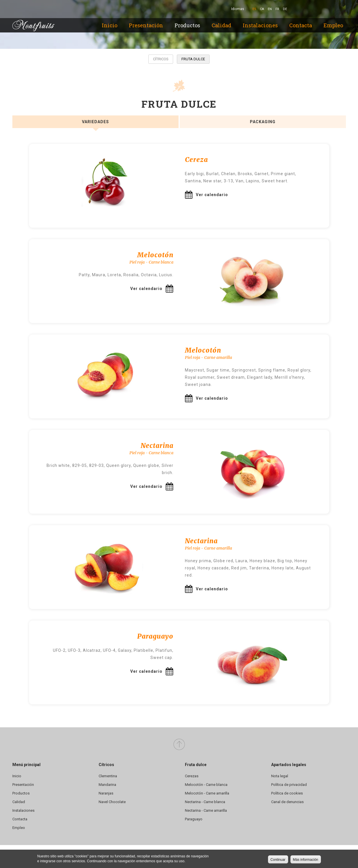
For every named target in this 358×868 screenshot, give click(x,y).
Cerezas (192, 776)
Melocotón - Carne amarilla (207, 793)
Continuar (278, 860)
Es (254, 9)
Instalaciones (260, 25)
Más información (306, 860)
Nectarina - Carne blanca (205, 802)
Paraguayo (194, 819)
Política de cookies (287, 793)
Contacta (301, 25)
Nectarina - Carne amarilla (206, 810)
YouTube (332, 9)
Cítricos (161, 59)
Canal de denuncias (287, 802)
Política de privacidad (289, 785)
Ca (262, 9)
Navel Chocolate (112, 802)
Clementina (108, 776)
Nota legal (280, 776)
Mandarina (107, 785)
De (285, 9)
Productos (187, 25)
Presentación (146, 25)
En (270, 9)
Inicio (110, 25)
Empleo (333, 25)
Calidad (221, 25)
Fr (277, 9)
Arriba (179, 745)
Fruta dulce (193, 59)
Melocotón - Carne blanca (206, 785)
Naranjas (106, 793)
